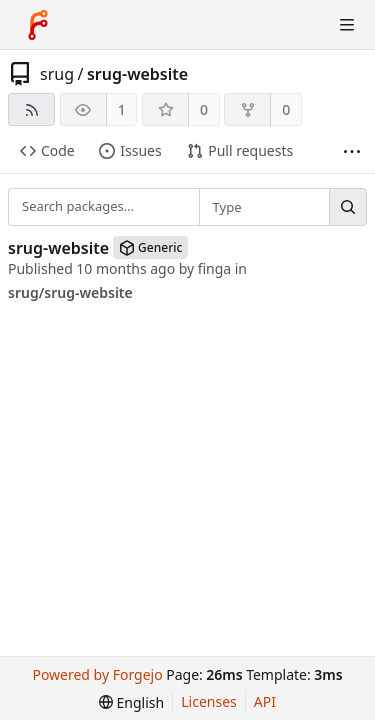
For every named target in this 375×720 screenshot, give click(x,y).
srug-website (137, 74)
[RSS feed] (31, 109)
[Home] (38, 25)
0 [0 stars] (204, 109)
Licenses (209, 701)
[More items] (352, 151)
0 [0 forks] (286, 109)
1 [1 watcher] (122, 109)
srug (57, 74)
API (265, 701)
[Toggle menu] (347, 25)
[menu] (131, 702)
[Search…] (348, 207)
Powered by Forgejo (97, 674)
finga (215, 268)
